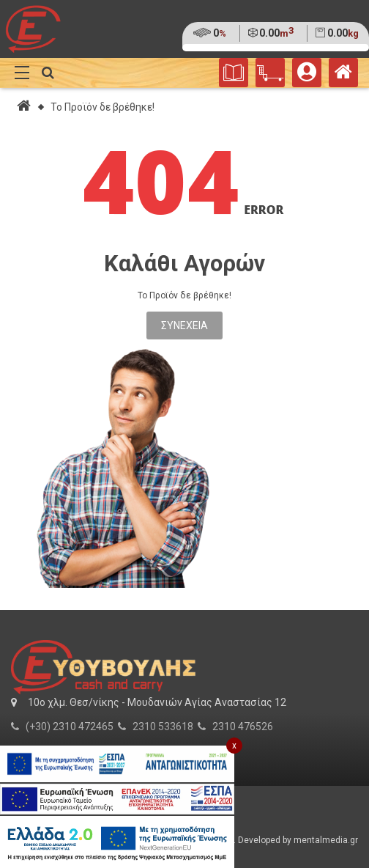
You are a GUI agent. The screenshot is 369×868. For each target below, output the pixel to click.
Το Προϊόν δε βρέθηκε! (102, 107)
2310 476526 (243, 727)
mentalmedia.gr (326, 840)
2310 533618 (163, 727)
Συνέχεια (184, 325)
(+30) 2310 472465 (70, 727)
